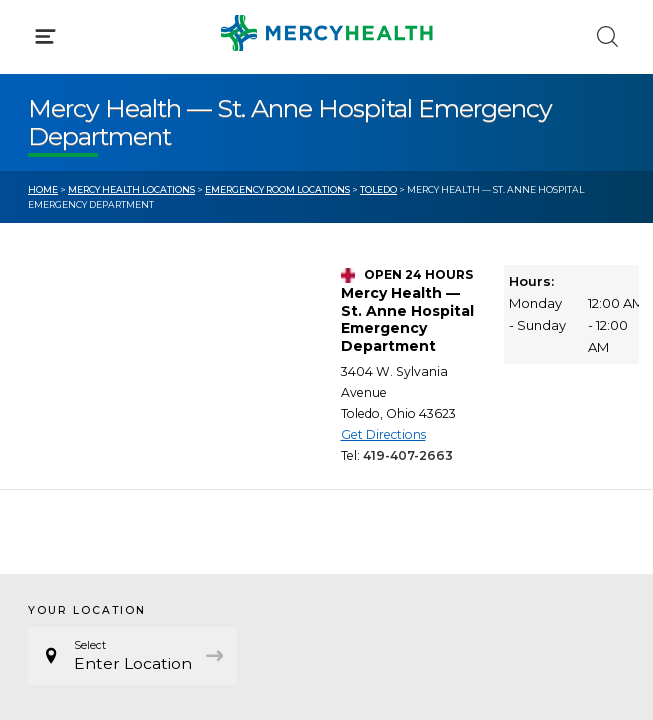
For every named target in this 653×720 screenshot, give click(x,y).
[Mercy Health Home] (38, 31)
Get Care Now (78, 383)
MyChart (386, 420)
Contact (56, 458)
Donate (382, 458)
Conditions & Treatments (119, 188)
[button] (326, 100)
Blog (371, 383)
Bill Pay (55, 420)
